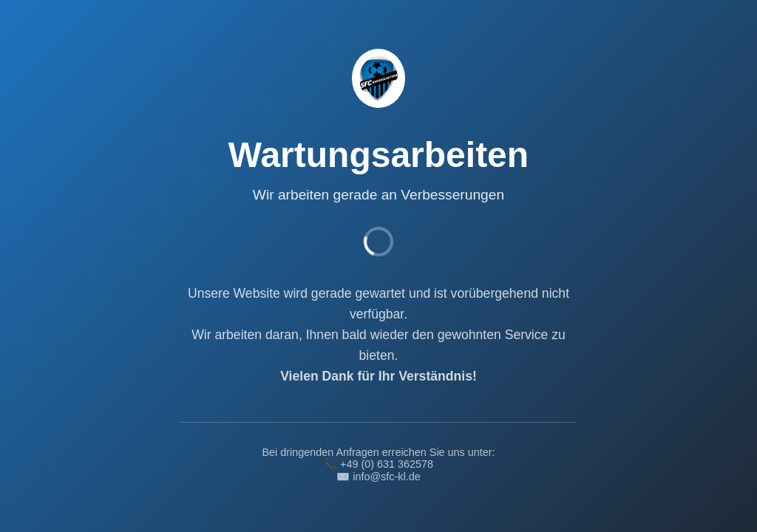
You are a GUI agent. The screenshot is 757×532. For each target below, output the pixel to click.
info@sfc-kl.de (386, 477)
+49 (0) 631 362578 (387, 464)
